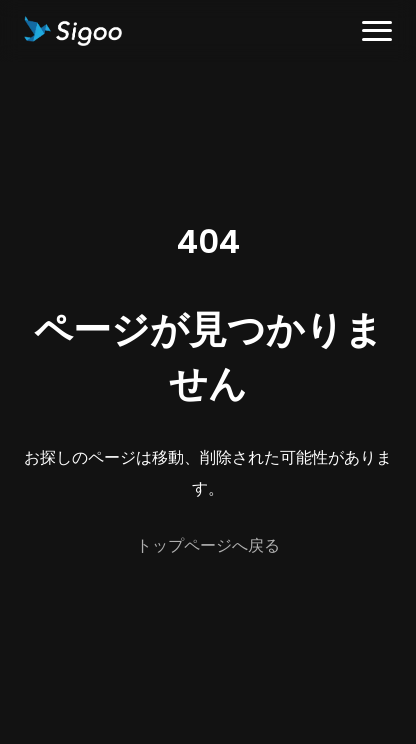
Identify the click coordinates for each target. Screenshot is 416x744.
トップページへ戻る (208, 545)
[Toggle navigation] (377, 31)
